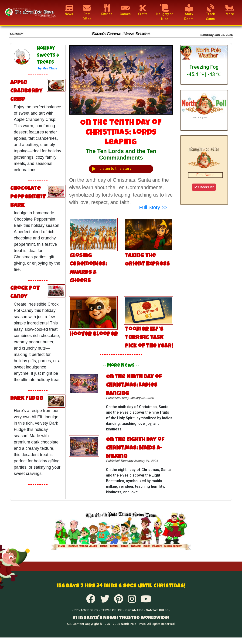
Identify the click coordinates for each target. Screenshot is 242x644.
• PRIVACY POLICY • (86, 610)
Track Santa (210, 12)
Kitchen (107, 10)
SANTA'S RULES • (158, 610)
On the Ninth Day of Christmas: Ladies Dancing (134, 385)
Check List (204, 187)
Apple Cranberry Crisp (26, 91)
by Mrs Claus (48, 68)
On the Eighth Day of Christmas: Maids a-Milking (135, 448)
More (230, 10)
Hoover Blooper (94, 334)
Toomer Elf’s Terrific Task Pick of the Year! (149, 338)
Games (125, 10)
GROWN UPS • (135, 610)
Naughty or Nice (165, 12)
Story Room (189, 12)
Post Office (87, 12)
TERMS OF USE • (113, 610)
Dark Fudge (27, 399)
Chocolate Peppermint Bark (28, 197)
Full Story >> (153, 208)
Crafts (143, 10)
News (69, 10)
